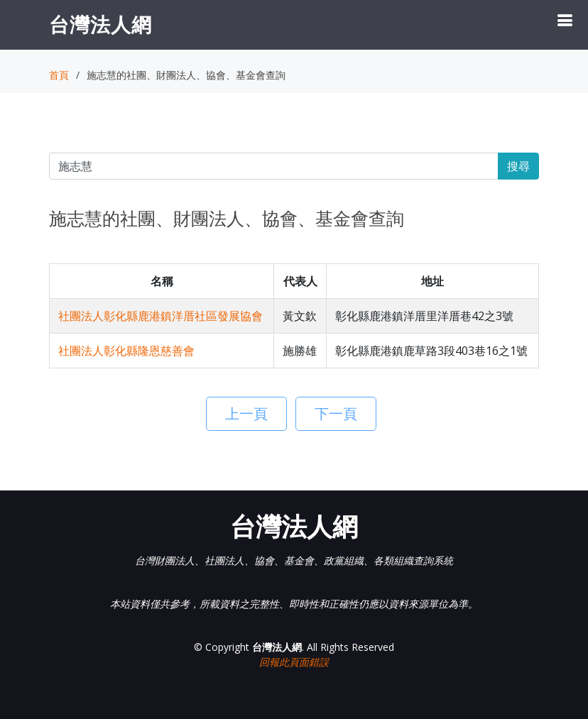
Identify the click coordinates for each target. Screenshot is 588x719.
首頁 (59, 75)
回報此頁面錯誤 (294, 662)
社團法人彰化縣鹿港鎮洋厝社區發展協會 (160, 316)
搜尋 (518, 166)
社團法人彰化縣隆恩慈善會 (126, 351)
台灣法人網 (100, 24)
